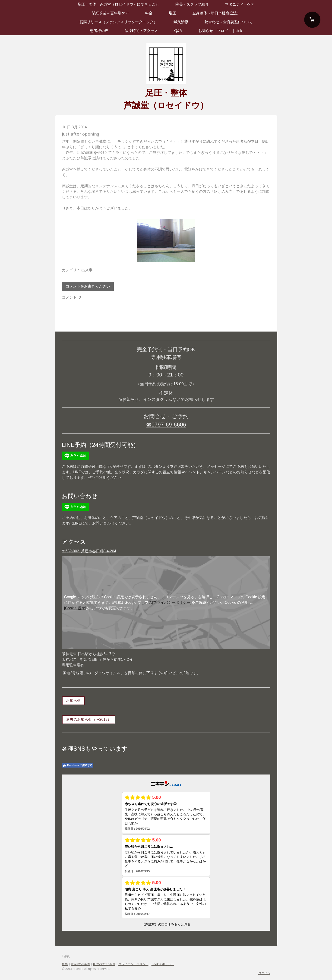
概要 (65, 964)
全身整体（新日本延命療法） (216, 13)
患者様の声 (99, 31)
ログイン (264, 973)
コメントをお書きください (88, 286)
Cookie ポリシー (163, 964)
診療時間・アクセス (141, 31)
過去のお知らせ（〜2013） (89, 719)
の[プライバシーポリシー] (170, 602)
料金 (149, 13)
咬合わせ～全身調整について (229, 22)
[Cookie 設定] (75, 608)
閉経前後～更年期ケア (110, 13)
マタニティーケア (240, 4)
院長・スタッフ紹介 (192, 4)
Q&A (178, 31)
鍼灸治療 (181, 22)
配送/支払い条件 (104, 964)
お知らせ (73, 700)
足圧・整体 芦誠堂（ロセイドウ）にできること (118, 4)
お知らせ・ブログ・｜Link (220, 31)
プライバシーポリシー (133, 964)
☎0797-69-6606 (166, 425)
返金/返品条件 (81, 964)
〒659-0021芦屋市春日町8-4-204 (89, 551)
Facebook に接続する (78, 765)
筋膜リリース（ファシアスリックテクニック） (118, 22)
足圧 (172, 13)
